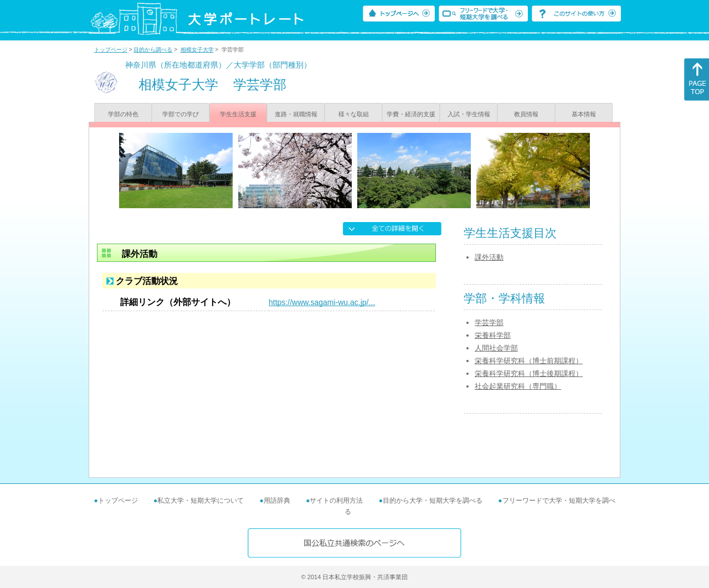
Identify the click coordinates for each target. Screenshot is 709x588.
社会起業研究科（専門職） (518, 386)
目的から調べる (153, 50)
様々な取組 (354, 114)
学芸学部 (489, 323)
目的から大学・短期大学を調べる (433, 501)
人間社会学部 (496, 348)
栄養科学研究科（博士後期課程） (529, 373)
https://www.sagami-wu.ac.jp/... (322, 302)
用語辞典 (277, 501)
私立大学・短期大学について (201, 501)
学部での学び (181, 114)
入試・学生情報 (469, 114)
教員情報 (526, 114)
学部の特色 (123, 114)
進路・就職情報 (296, 114)
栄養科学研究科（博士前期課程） (529, 361)
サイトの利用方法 (336, 501)
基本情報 (584, 114)
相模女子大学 (197, 50)
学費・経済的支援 (411, 114)
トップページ (111, 50)
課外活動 (489, 257)
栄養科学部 (493, 335)
